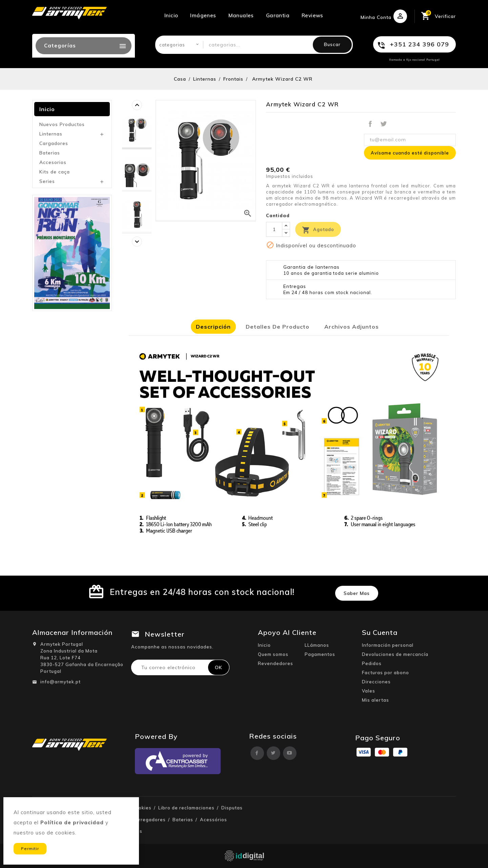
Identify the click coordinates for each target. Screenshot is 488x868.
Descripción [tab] (213, 327)
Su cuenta (380, 632)
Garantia (278, 15)
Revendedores (276, 663)
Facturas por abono (385, 673)
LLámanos (317, 645)
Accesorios (53, 162)
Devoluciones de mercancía (395, 654)
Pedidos (372, 663)
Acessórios (213, 820)
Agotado (318, 230)
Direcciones (376, 682)
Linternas (51, 134)
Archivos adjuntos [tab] (352, 327)
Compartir (370, 124)
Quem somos (273, 654)
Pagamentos (320, 654)
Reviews (312, 15)
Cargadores (54, 143)
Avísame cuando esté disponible (410, 153)
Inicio (171, 15)
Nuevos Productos (62, 124)
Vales (369, 691)
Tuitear (383, 124)
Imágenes (203, 15)
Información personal (388, 645)
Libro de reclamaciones (186, 808)
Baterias (50, 153)
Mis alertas (375, 700)
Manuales (241, 15)
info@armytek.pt (60, 682)
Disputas (232, 808)
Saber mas (357, 593)
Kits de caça (55, 172)
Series (47, 181)
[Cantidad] (274, 229)
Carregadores (149, 820)
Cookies (142, 808)
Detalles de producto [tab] (278, 327)
